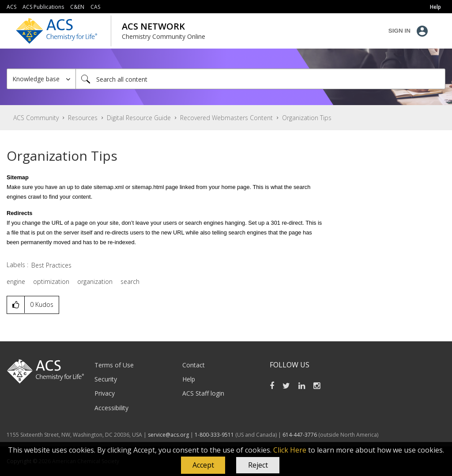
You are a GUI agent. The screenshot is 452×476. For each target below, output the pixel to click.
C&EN (77, 7)
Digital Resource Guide (139, 118)
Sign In (399, 31)
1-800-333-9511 (214, 435)
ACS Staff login (203, 393)
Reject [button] (258, 465)
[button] (203, 465)
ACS (11, 7)
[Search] (260, 79)
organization (95, 281)
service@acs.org (168, 435)
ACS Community (36, 118)
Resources (83, 118)
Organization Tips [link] (307, 118)
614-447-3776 (300, 435)
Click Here (290, 450)
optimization (51, 281)
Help (189, 379)
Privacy (105, 393)
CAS (95, 7)
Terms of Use (114, 365)
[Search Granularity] (41, 79)
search (130, 281)
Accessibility (111, 408)
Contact (194, 365)
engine (16, 281)
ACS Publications (43, 7)
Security (106, 379)
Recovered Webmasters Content (226, 118)
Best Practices (51, 265)
